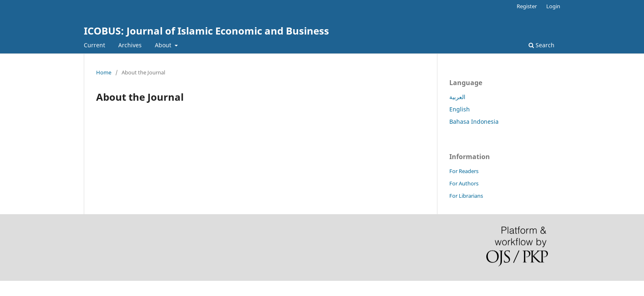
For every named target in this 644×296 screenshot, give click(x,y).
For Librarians (466, 196)
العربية (457, 97)
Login (553, 6)
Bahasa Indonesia (474, 121)
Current (94, 45)
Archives (130, 45)
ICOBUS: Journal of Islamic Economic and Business (206, 31)
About (164, 45)
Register (527, 6)
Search (542, 45)
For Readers (464, 171)
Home (104, 72)
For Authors (464, 183)
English (460, 109)
